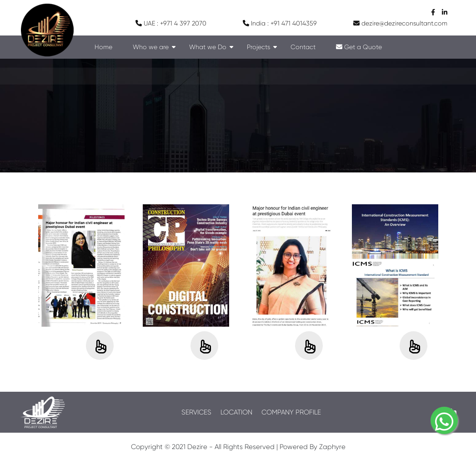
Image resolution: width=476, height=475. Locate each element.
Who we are (151, 47)
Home (103, 47)
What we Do (208, 47)
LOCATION (236, 412)
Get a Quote (359, 47)
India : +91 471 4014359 (280, 23)
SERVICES (196, 412)
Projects (258, 47)
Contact (303, 47)
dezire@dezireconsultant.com (400, 23)
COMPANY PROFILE (291, 412)
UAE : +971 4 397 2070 (171, 23)
